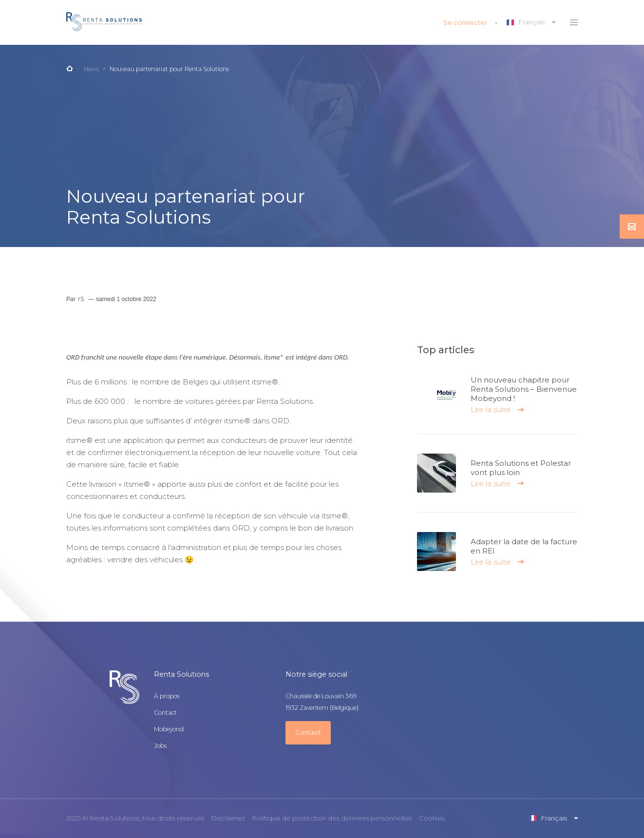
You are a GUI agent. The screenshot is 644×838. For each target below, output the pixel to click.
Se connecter (465, 22)
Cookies (432, 818)
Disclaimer (228, 818)
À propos (167, 696)
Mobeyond (169, 729)
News (91, 69)
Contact (165, 713)
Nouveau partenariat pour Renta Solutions (169, 69)
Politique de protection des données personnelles (332, 818)
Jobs (160, 746)
